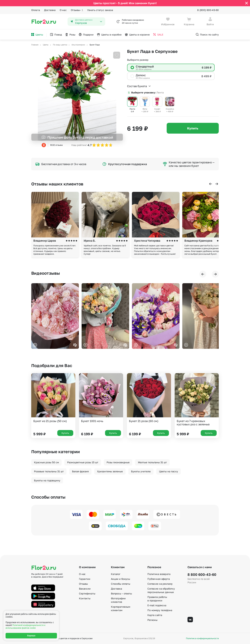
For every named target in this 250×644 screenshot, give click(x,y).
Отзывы (77, 10)
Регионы (152, 620)
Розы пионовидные (118, 462)
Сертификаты (87, 593)
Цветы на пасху (168, 471)
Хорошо (31, 636)
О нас (63, 10)
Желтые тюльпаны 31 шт (152, 462)
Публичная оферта (159, 579)
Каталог (116, 574)
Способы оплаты (121, 584)
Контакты (85, 598)
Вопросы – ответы (121, 593)
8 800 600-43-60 (202, 574)
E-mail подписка (157, 605)
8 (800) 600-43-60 (208, 10)
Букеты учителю (141, 471)
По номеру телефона (160, 610)
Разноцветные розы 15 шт (83, 462)
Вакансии (85, 589)
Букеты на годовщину (47, 480)
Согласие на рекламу (160, 584)
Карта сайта (155, 615)
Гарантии (85, 579)
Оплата (36, 10)
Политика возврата (159, 574)
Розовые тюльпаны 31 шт (49, 471)
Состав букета (139, 86)
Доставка (50, 10)
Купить (193, 128)
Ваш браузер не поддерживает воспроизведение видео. (55, 316)
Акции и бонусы (120, 579)
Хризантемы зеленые (110, 471)
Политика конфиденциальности (202, 638)
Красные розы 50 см (46, 462)
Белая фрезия (80, 471)
